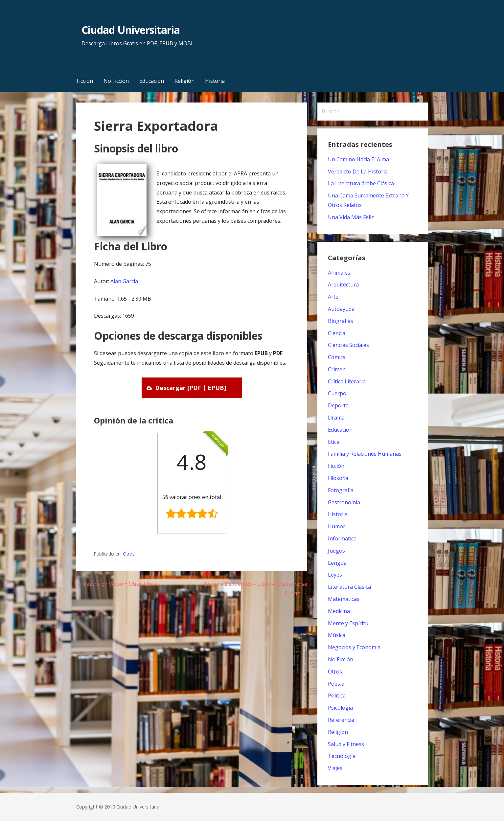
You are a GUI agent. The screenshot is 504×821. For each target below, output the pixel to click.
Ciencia (337, 333)
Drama (336, 418)
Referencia (341, 720)
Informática (342, 538)
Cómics (337, 357)
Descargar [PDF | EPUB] (191, 388)
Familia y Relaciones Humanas (365, 454)
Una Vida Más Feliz (351, 217)
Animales (339, 273)
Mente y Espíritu (348, 623)
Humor (337, 526)
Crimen (337, 369)
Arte (333, 297)
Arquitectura (343, 285)
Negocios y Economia (354, 647)
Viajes (335, 768)
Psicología (340, 708)
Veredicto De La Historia (358, 171)
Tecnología (342, 756)
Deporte (338, 405)
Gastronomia (344, 502)
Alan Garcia (124, 281)
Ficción (85, 81)
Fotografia (341, 490)
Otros (129, 554)
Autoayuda (341, 309)
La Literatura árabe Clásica (361, 183)
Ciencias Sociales (348, 345)
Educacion (152, 81)
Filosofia (338, 478)
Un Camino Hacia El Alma (358, 159)
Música (337, 635)
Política (337, 696)
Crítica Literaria (347, 381)
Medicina (339, 611)
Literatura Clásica (349, 587)
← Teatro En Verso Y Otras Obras (118, 584)
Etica (334, 442)
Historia (215, 81)
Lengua (337, 563)
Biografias (341, 321)
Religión (184, 81)
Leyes (335, 575)
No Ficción (116, 81)
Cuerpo (337, 393)
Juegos (336, 551)
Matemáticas (344, 599)
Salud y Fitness (346, 744)
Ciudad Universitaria (131, 30)
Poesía (336, 684)
